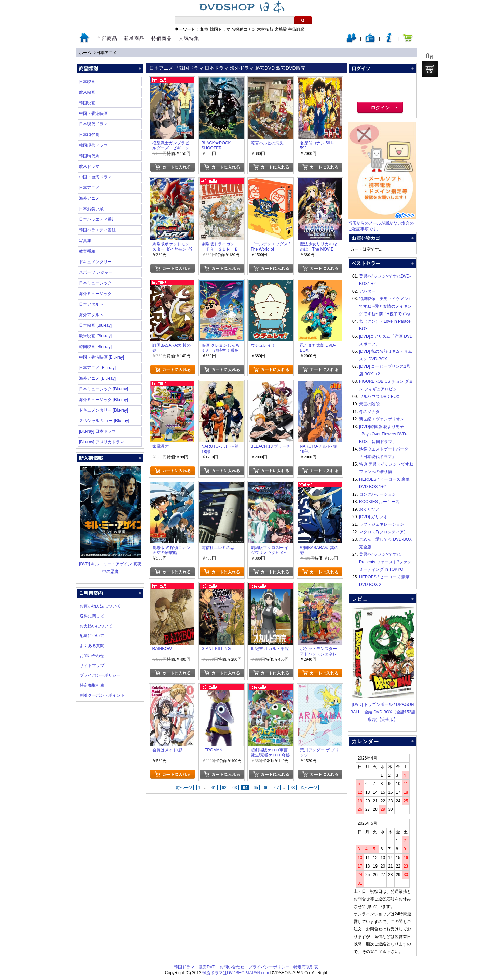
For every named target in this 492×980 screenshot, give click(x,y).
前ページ (184, 788)
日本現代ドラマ (93, 124)
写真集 (85, 241)
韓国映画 (87, 103)
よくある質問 (92, 646)
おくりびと (369, 509)
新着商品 (134, 38)
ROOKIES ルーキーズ (379, 502)
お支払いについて (96, 626)
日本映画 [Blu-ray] (95, 325)
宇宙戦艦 (296, 29)
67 (277, 788)
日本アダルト (91, 304)
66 (266, 788)
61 (214, 788)
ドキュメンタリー (95, 262)
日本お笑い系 (91, 209)
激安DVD (207, 967)
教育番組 (87, 251)
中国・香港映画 (93, 113)
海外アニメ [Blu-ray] (97, 378)
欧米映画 (87, 92)
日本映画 (87, 82)
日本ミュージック (95, 283)
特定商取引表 (92, 685)
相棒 (204, 29)
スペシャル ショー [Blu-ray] (104, 421)
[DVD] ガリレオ (373, 517)
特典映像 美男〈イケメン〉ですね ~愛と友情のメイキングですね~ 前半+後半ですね (386, 306)
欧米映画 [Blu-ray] (95, 336)
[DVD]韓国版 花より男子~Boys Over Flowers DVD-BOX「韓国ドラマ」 (383, 434)
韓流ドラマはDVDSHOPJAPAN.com (236, 973)
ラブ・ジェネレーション (382, 524)
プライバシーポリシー (100, 675)
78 (292, 788)
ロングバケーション (378, 494)
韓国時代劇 (89, 156)
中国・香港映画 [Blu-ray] (101, 357)
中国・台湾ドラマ (95, 177)
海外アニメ (89, 198)
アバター (367, 291)
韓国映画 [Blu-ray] (95, 347)
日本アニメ (107, 53)
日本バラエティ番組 (97, 219)
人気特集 (189, 38)
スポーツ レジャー (96, 272)
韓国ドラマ (220, 29)
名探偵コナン (244, 29)
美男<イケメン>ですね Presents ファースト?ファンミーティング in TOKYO (385, 562)
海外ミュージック (95, 294)
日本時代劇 (89, 135)
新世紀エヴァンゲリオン (382, 419)
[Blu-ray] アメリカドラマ (101, 442)
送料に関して (92, 616)
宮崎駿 (281, 29)
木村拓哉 (265, 29)
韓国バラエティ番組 (97, 230)
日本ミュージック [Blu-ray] (104, 389)
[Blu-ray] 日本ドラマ (97, 431)
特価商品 (162, 38)
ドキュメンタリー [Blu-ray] (104, 410)
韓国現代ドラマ (93, 145)
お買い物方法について (100, 606)
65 (256, 788)
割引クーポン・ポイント (102, 695)
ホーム (85, 53)
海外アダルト (91, 315)
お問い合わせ (92, 656)
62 (224, 788)
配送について (92, 636)
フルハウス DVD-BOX (379, 397)
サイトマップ (92, 666)
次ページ (309, 788)
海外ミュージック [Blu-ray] (104, 400)
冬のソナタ (369, 412)
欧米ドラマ (89, 166)
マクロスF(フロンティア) (382, 532)
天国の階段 (369, 404)
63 (235, 788)
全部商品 (107, 38)
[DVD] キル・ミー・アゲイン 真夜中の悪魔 (110, 564)
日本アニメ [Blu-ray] (97, 368)
